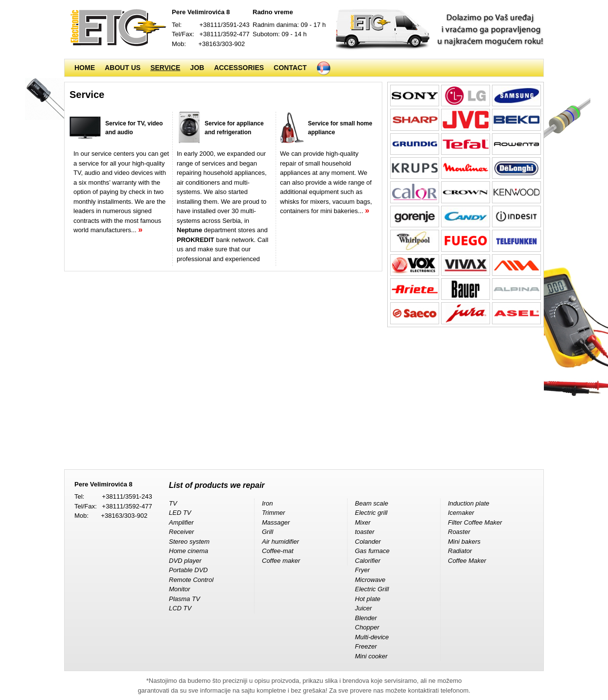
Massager (276, 522)
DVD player (185, 561)
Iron (267, 503)
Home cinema (188, 551)
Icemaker (461, 513)
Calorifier (368, 561)
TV (173, 503)
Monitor (179, 589)
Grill (268, 532)
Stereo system (189, 542)
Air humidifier (281, 542)
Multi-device (372, 637)
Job (197, 68)
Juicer (363, 608)
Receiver (181, 532)
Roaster (459, 532)
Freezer (366, 646)
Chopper (367, 627)
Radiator (460, 551)
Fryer (362, 570)
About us (123, 68)
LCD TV (180, 608)
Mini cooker (371, 656)
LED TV (180, 513)
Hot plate (368, 599)
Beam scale (372, 503)
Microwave (370, 580)
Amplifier (181, 522)
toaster (365, 532)
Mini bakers (464, 542)
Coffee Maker (467, 561)
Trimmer (273, 513)
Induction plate (469, 503)
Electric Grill (372, 589)
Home (85, 68)
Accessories (239, 68)
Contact (290, 68)
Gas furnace (372, 551)
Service (165, 68)
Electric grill (371, 513)
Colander (368, 542)
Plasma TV (185, 599)
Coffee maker (281, 561)
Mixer (363, 522)
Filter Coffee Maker (475, 522)
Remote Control (191, 580)
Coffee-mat (278, 551)
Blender (366, 618)
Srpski (324, 68)
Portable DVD (188, 570)
